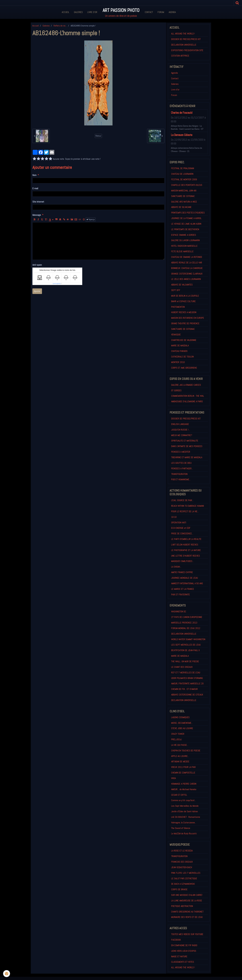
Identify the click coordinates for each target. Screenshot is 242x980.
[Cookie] (7, 974)
